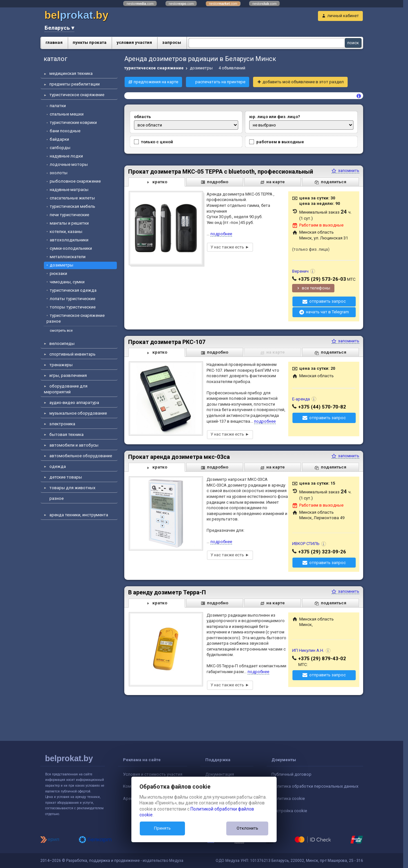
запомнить (345, 171)
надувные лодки (66, 156)
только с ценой (153, 142)
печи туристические (69, 215)
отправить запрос (327, 301)
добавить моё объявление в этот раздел (303, 82)
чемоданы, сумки (67, 282)
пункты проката (90, 42)
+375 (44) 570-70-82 (322, 407)
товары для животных (72, 488)
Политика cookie (288, 798)
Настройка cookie (289, 811)
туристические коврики (73, 122)
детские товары (66, 477)
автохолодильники (69, 240)
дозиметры (61, 265)
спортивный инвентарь (72, 354)
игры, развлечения (68, 375)
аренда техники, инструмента (79, 515)
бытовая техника (66, 434)
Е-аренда (301, 399)
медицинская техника (71, 73)
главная (54, 42)
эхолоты (59, 173)
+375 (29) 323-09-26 (322, 552)
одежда (58, 466)
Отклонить (247, 828)
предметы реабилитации (75, 84)
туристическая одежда (73, 290)
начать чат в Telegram (327, 312)
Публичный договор (291, 774)
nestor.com (140, 4)
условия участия (134, 42)
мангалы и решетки (69, 223)
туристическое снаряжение (77, 95)
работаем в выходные (276, 142)
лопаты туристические (72, 299)
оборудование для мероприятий (66, 389)
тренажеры (61, 365)
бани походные (65, 131)
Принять (162, 828)
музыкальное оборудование (78, 413)
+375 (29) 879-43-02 (322, 659)
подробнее (221, 234)
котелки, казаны (66, 232)
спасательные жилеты (72, 198)
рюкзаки (58, 273)
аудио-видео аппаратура (74, 403)
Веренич (300, 271)
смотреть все (61, 330)
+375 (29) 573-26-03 (322, 279)
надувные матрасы (69, 190)
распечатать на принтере (220, 82)
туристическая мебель (72, 206)
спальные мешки (67, 114)
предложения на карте (156, 82)
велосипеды (62, 343)
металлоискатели (68, 257)
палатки (58, 106)
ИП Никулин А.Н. (308, 650)
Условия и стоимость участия (153, 774)
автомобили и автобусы (74, 445)
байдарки (59, 139)
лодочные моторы (69, 164)
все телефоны (316, 288)
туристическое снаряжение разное (76, 318)
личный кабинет (343, 16)
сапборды (60, 148)
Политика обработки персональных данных (315, 786)
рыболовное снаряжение (75, 181)
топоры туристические (73, 307)
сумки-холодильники (71, 248)
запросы (172, 42)
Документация (220, 774)
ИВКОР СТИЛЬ (306, 544)
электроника (62, 424)
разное (56, 498)
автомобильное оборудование (81, 456)
